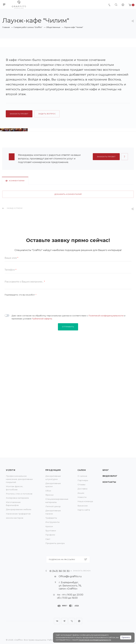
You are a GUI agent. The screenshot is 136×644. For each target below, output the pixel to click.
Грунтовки (51, 531)
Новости (82, 497)
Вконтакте (57, 621)
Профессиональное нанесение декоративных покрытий (19, 479)
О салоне (82, 476)
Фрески (49, 495)
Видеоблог (110, 476)
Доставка (82, 489)
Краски (49, 526)
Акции (81, 493)
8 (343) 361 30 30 (60, 571)
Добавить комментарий (68, 282)
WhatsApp (79, 621)
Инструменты (52, 522)
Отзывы (81, 484)
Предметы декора (55, 543)
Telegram (64, 621)
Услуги (11, 470)
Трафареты (51, 518)
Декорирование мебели (19, 509)
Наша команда (85, 501)
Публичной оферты (42, 406)
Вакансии (83, 506)
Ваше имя (11, 345)
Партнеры (83, 480)
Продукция (53, 470)
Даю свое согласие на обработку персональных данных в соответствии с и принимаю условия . (68, 404)
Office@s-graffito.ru (70, 576)
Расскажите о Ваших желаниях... (25, 369)
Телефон (11, 357)
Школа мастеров (15, 518)
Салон (82, 470)
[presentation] (27, 390)
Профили (50, 535)
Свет (48, 539)
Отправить (68, 414)
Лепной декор (53, 506)
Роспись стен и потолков (19, 494)
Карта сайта (84, 510)
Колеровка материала (17, 498)
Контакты (109, 482)
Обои (48, 491)
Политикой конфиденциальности (106, 403)
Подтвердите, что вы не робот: (20, 382)
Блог (106, 470)
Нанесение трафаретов (18, 514)
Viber (72, 621)
